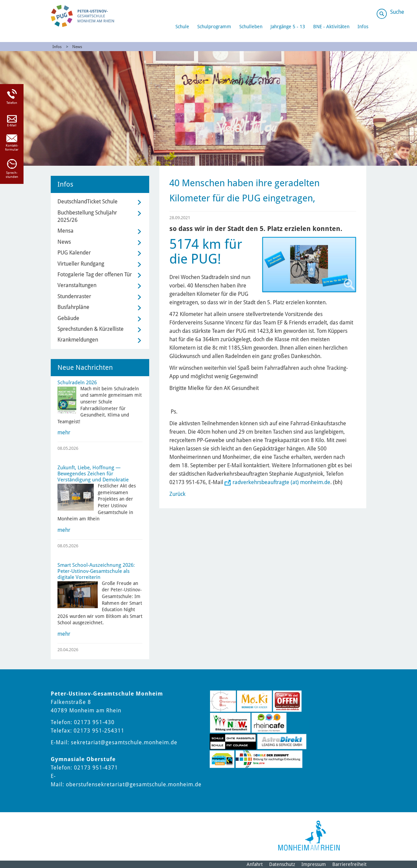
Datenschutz (282, 864)
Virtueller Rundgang (81, 264)
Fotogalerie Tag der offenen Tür (95, 274)
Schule (182, 27)
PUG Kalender (74, 253)
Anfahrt (255, 864)
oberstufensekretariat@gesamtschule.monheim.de (134, 784)
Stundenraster (74, 296)
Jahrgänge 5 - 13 (288, 27)
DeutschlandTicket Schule (88, 202)
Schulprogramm (214, 27)
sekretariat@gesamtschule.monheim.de (124, 742)
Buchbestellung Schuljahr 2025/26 (87, 216)
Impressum (314, 864)
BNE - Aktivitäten (331, 27)
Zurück (177, 494)
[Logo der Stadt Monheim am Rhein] (309, 836)
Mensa (66, 231)
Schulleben (251, 27)
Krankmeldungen (78, 340)
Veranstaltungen (77, 285)
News (77, 47)
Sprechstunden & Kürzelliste (91, 329)
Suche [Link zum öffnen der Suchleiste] (397, 12)
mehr (64, 432)
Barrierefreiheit (349, 864)
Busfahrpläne (73, 307)
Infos (363, 27)
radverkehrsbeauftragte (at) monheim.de (281, 482)
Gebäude (68, 318)
